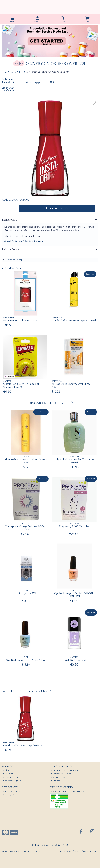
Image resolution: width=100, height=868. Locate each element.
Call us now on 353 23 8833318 (50, 845)
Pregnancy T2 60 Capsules (74, 526)
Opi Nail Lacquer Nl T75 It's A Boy (26, 660)
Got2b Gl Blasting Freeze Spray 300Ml (74, 321)
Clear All (47, 691)
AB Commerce (92, 851)
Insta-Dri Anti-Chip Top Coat (20, 321)
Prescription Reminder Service (65, 770)
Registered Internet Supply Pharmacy (67, 791)
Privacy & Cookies (11, 795)
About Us (8, 770)
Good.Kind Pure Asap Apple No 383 (24, 746)
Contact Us (9, 774)
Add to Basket (57, 208)
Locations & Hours (12, 777)
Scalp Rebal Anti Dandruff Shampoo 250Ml (74, 461)
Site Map (55, 781)
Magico (69, 851)
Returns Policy (58, 777)
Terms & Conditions (12, 791)
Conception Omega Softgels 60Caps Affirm (26, 528)
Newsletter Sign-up (12, 781)
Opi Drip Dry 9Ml (26, 593)
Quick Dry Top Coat (74, 660)
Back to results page (14, 260)
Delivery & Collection (61, 774)
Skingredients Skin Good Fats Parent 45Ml (26, 461)
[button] (95, 103)
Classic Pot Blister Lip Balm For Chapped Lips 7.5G (21, 385)
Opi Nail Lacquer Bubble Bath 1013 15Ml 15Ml (74, 595)
